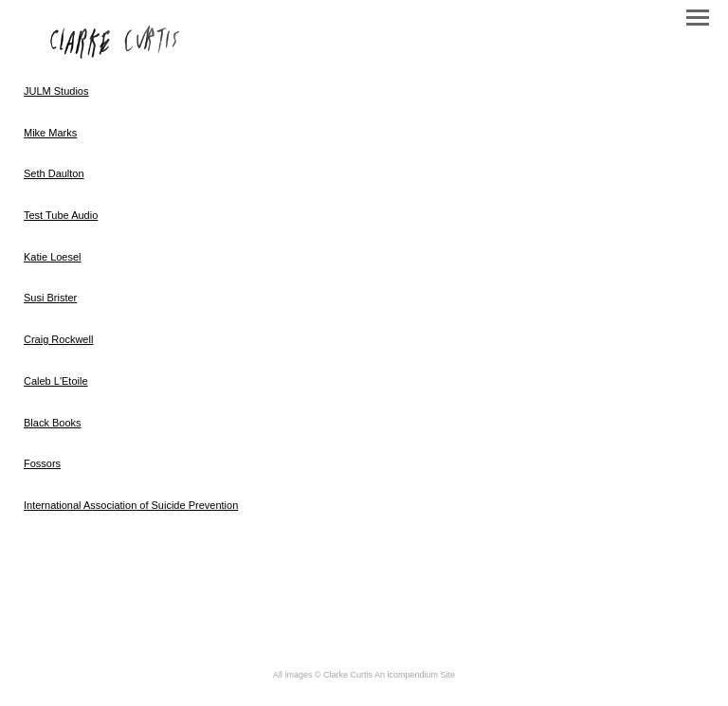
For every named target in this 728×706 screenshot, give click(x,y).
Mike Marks (50, 133)
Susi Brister (50, 298)
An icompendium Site (415, 675)
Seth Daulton (54, 173)
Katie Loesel (53, 257)
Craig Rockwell (58, 339)
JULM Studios (56, 91)
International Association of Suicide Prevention (131, 505)
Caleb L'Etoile (56, 381)
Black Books (53, 423)
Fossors (42, 463)
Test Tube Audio (61, 215)
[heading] (116, 55)
